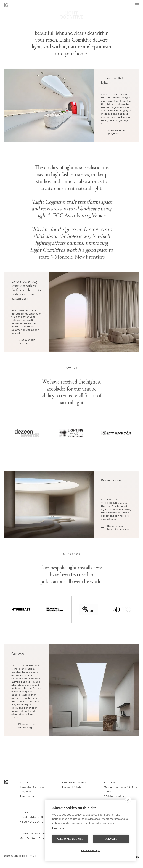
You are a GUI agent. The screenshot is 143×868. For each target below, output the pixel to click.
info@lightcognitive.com (37, 817)
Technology (28, 796)
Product (25, 782)
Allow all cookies (70, 839)
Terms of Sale (72, 787)
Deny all (111, 839)
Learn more (58, 828)
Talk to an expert (74, 782)
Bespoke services (32, 787)
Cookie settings (91, 850)
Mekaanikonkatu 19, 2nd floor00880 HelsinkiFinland (121, 794)
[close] (128, 800)
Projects (26, 792)
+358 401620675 (32, 822)
